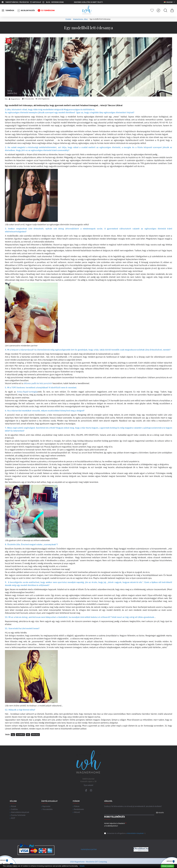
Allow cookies (167, 866)
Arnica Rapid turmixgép (27, 392)
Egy (13, 735)
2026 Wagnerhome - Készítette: (82, 862)
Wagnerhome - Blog (80, 19)
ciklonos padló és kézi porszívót (38, 383)
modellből (20, 735)
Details (82, 866)
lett (28, 735)
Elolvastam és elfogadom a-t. (125, 833)
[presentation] (145, 825)
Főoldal (68, 19)
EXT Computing (101, 862)
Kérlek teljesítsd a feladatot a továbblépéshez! (115, 824)
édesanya (35, 735)
